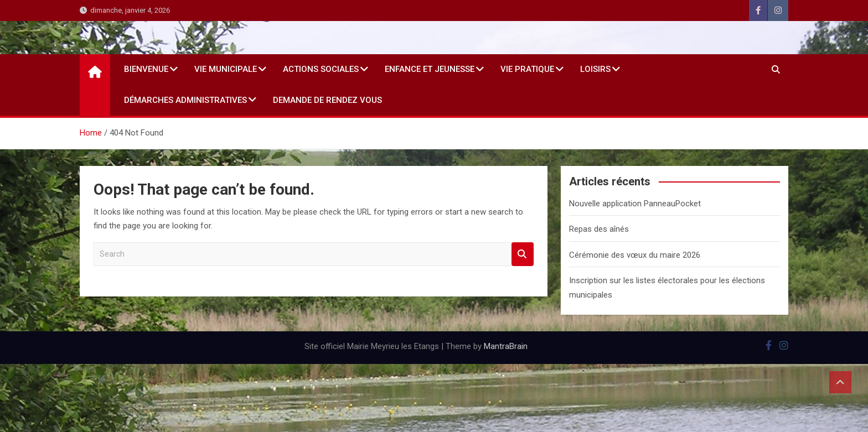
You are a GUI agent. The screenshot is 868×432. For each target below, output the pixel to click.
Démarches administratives (185, 100)
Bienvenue (146, 69)
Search (523, 254)
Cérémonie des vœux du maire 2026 (635, 255)
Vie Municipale (226, 69)
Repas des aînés (599, 229)
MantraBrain (506, 346)
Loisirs (595, 69)
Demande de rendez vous (327, 100)
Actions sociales (321, 69)
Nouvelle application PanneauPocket (635, 204)
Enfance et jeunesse (430, 69)
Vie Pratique (527, 69)
